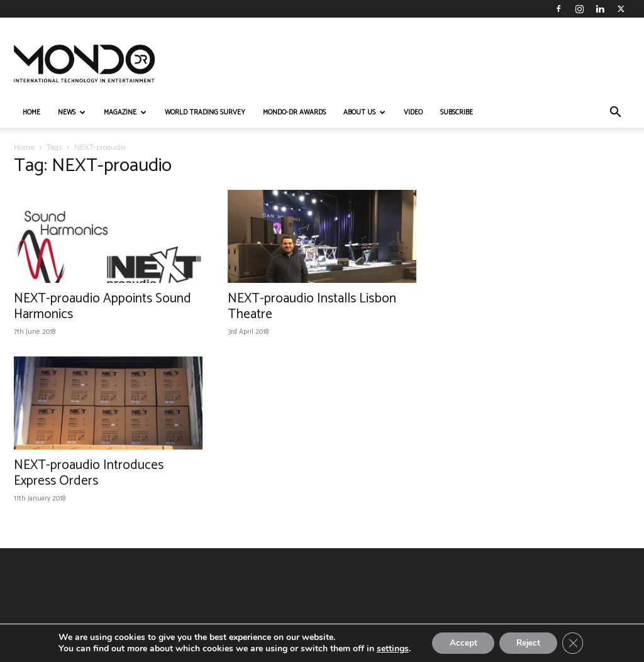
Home (24, 147)
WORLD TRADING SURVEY (205, 113)
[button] (615, 113)
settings (388, 648)
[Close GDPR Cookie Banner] (577, 643)
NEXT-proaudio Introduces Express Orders (89, 473)
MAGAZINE (125, 113)
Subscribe (457, 113)
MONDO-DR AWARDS (294, 113)
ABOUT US (364, 113)
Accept (460, 642)
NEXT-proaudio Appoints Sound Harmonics (103, 306)
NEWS (72, 113)
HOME (31, 113)
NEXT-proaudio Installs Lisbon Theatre (312, 306)
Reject (529, 642)
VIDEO (413, 113)
